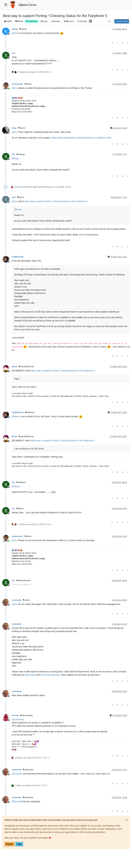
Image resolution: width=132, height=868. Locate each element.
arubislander (17, 84)
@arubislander (24, 581)
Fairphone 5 (32, 21)
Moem (14, 367)
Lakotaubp (17, 600)
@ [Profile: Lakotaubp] (18, 719)
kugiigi (15, 29)
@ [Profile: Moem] (16, 416)
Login (19, 844)
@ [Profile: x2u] (15, 88)
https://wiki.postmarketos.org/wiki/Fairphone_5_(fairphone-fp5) (81, 138)
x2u (13, 53)
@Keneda (28, 770)
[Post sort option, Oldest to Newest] (109, 21)
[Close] (126, 820)
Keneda (17, 187)
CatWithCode (18, 257)
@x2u (28, 84)
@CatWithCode (26, 367)
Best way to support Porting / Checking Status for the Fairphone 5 (56, 201)
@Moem (30, 412)
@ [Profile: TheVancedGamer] (50, 675)
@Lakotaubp (26, 715)
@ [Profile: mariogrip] (30, 675)
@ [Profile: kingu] (15, 158)
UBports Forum (28, 5)
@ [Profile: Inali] (15, 33)
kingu (14, 128)
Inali (14, 197)
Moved (19, 21)
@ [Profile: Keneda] (17, 774)
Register (10, 844)
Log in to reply (122, 21)
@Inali (23, 29)
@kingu (21, 154)
